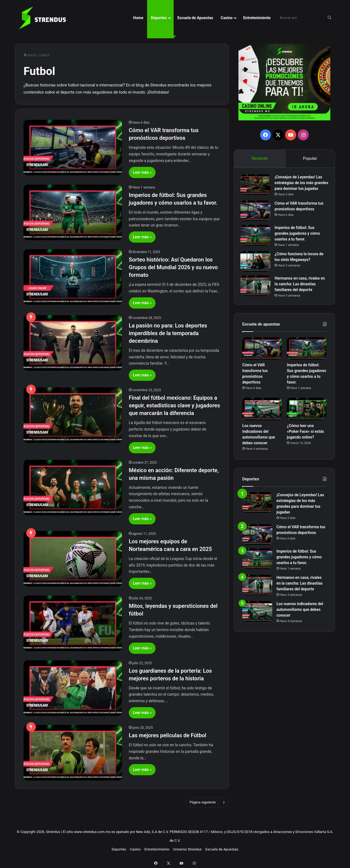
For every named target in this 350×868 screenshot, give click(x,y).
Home (138, 18)
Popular (310, 158)
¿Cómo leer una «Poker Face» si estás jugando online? (305, 441)
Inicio (30, 55)
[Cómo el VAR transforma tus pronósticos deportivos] (73, 148)
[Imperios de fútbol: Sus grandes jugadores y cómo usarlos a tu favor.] (73, 212)
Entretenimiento (257, 18)
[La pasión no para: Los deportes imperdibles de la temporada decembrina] (73, 343)
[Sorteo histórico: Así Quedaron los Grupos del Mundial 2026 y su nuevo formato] (73, 277)
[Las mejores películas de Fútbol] (73, 753)
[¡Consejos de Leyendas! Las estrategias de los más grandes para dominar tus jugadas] (257, 186)
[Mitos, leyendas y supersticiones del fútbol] (73, 623)
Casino (227, 18)
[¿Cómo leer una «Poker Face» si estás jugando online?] (307, 419)
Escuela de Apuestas (195, 18)
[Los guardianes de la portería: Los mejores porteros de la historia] (73, 688)
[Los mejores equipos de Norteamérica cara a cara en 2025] (73, 559)
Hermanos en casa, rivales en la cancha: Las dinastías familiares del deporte (300, 292)
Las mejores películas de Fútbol (167, 735)
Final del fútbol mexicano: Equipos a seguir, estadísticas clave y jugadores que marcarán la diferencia (174, 405)
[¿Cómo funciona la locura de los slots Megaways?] (257, 269)
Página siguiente (207, 802)
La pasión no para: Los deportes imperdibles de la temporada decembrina (168, 333)
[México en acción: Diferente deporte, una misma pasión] (73, 488)
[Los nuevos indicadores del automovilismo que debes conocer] (262, 419)
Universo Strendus (187, 849)
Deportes (159, 18)
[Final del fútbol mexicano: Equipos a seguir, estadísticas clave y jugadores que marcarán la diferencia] (73, 415)
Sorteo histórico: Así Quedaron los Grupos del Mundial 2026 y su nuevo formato (173, 267)
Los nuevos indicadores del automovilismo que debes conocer (300, 619)
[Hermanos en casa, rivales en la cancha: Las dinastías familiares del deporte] (257, 293)
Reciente (259, 158)
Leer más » (142, 172)
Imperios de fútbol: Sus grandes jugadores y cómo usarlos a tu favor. (299, 241)
